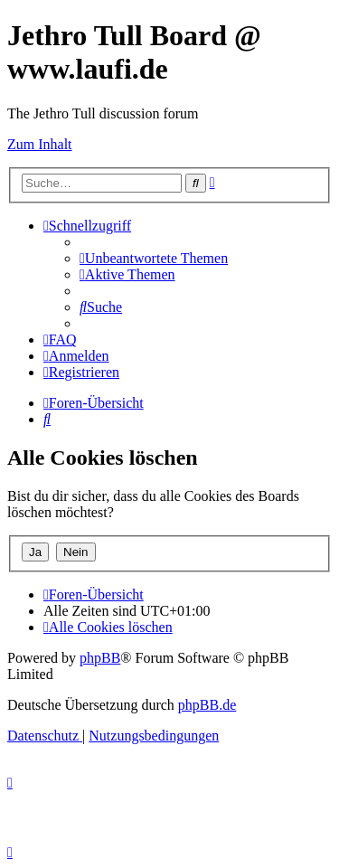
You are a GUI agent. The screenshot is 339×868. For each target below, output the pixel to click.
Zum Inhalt (40, 144)
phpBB (100, 658)
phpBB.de (207, 705)
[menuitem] (154, 258)
